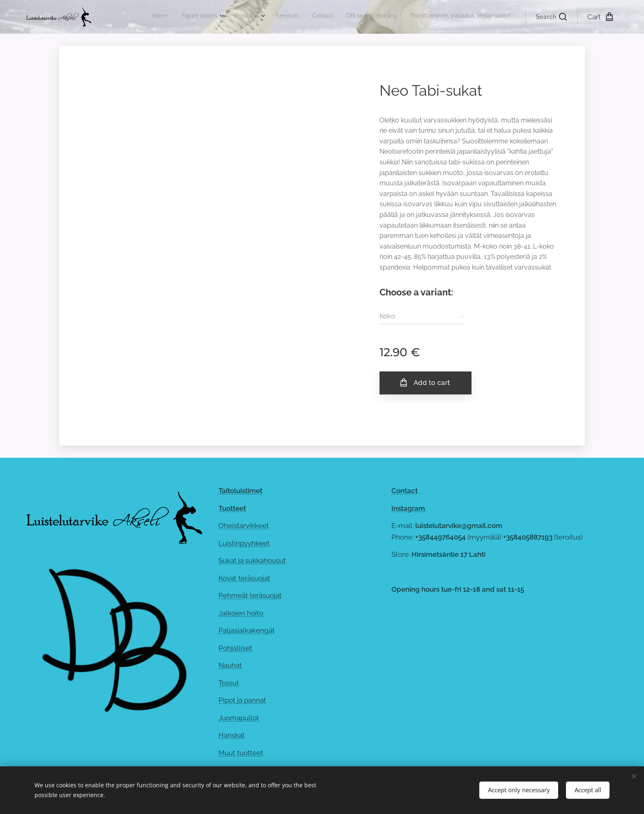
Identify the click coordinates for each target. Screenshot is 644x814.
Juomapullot (239, 718)
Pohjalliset (235, 648)
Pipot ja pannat (242, 700)
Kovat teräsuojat (244, 578)
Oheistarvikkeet (244, 526)
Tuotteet (232, 508)
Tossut (229, 683)
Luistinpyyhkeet (244, 543)
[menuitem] (426, 17)
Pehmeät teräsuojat (250, 595)
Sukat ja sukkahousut (252, 560)
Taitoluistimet (240, 491)
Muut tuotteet (241, 753)
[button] (551, 17)
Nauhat (230, 665)
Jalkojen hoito (241, 613)
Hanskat (232, 735)
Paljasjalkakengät (247, 630)
